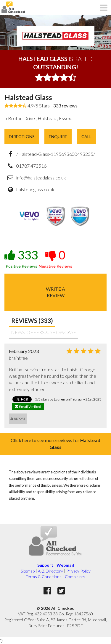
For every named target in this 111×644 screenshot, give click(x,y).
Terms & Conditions (44, 577)
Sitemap (28, 571)
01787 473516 (31, 166)
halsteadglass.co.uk (35, 189)
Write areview (55, 292)
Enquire (58, 137)
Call (86, 137)
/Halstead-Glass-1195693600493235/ (56, 154)
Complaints (75, 577)
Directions (22, 137)
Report (18, 419)
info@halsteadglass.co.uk (41, 178)
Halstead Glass (28, 97)
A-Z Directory (50, 571)
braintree (18, 358)
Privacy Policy (78, 571)
